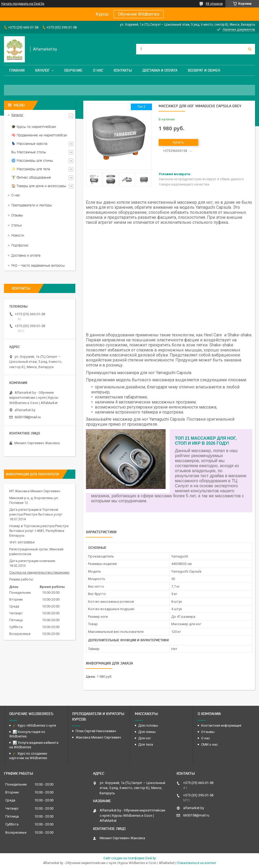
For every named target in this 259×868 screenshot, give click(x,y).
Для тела (146, 744)
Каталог (42, 70)
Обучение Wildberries (139, 14)
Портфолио (20, 245)
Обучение (73, 70)
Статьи (17, 225)
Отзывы (17, 215)
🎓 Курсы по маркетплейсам (34, 127)
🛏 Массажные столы (29, 152)
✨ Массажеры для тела (31, 169)
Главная (17, 70)
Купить (178, 142)
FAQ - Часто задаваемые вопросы (38, 265)
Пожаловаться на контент (197, 863)
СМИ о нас (209, 744)
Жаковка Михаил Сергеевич (98, 737)
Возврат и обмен (204, 70)
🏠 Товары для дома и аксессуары (39, 186)
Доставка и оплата (160, 70)
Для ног (145, 738)
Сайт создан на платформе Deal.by (130, 858)
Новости (18, 235)
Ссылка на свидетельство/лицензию (39, 572)
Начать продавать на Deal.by (23, 4)
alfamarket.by (25, 410)
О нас (98, 70)
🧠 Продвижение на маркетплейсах (39, 135)
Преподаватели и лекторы (32, 205)
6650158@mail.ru (28, 417)
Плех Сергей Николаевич (96, 731)
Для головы (148, 725)
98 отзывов (214, 4)
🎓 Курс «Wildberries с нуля (34, 725)
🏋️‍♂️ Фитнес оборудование (31, 177)
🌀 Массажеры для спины (32, 161)
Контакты (123, 70)
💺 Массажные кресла (29, 144)
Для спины (147, 732)
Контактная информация (221, 725)
